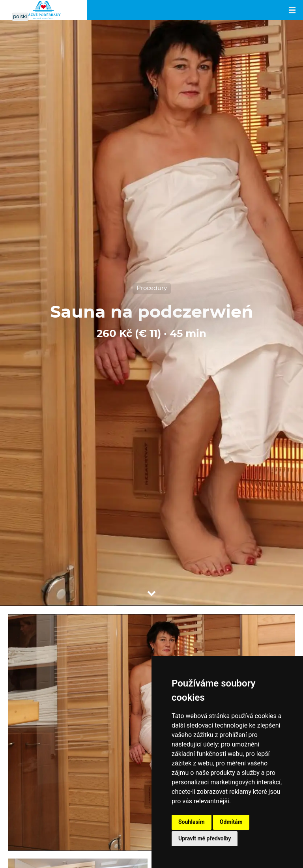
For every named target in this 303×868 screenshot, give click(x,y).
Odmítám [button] (231, 822)
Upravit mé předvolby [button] (205, 838)
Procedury (152, 288)
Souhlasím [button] (192, 822)
